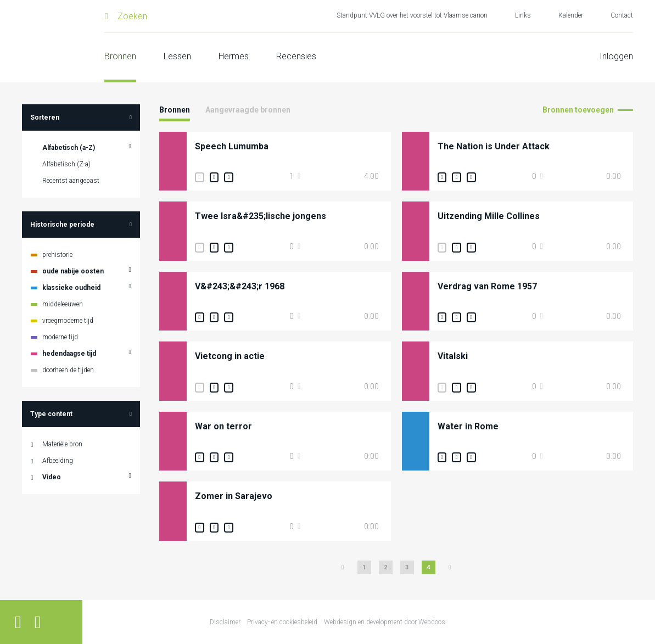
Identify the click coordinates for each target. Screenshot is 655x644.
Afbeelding (58, 461)
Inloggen (616, 56)
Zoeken (132, 16)
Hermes (234, 56)
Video (52, 477)
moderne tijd (60, 337)
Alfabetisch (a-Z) (69, 148)
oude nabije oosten (73, 271)
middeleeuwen (63, 304)
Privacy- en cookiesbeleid (282, 622)
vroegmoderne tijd (68, 321)
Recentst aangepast (71, 181)
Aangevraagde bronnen (248, 110)
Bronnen (120, 56)
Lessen (177, 56)
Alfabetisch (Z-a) (66, 164)
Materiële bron (62, 444)
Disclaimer (225, 622)
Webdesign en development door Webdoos (385, 622)
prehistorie (57, 255)
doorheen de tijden (68, 370)
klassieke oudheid (71, 288)
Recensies (296, 56)
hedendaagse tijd (69, 354)
